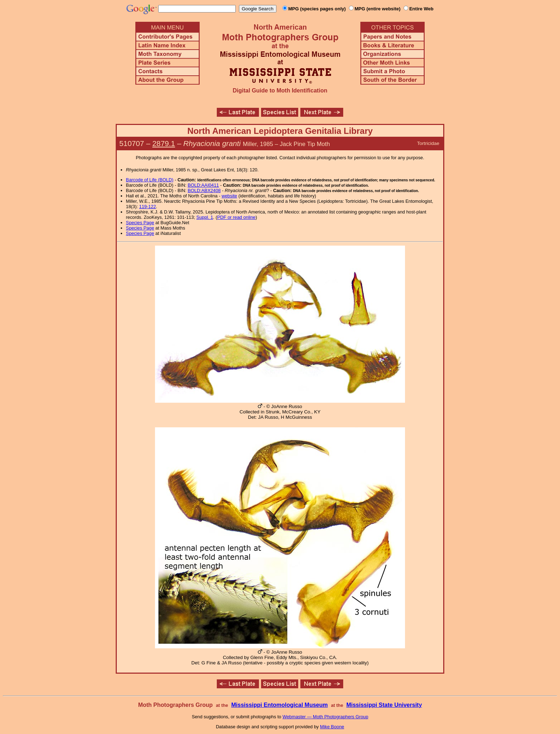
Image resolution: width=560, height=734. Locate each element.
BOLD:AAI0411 (203, 185)
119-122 (148, 207)
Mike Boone (332, 727)
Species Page (140, 223)
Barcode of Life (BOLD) (150, 180)
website (229, 196)
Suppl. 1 (205, 217)
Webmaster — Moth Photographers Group (325, 717)
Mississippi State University (384, 705)
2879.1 (164, 143)
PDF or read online (236, 217)
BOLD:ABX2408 (204, 190)
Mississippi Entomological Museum (279, 705)
